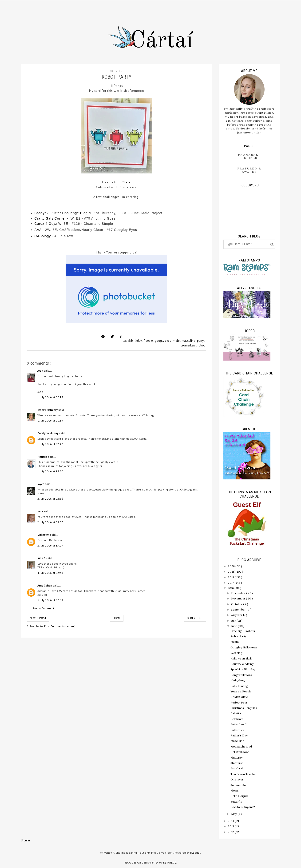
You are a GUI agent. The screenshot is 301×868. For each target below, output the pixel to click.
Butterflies (237, 730)
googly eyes (163, 341)
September (239, 609)
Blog (84, 213)
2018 (231, 577)
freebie (149, 341)
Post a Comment (43, 608)
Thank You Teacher (244, 774)
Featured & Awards (249, 170)
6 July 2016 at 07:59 (50, 600)
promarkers (188, 345)
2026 (232, 566)
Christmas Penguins (244, 708)
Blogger (195, 853)
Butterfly (236, 802)
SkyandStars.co (166, 863)
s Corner (59, 218)
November (239, 598)
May (234, 814)
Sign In (26, 840)
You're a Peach (241, 691)
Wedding (236, 653)
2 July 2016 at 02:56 (50, 499)
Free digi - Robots (243, 631)
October (237, 604)
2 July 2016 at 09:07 (50, 522)
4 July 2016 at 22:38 (50, 573)
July (234, 621)
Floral (234, 790)
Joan (41, 371)
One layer (237, 779)
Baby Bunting (239, 686)
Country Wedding (242, 664)
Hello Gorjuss (240, 796)
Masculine (237, 741)
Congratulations (241, 675)
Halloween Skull (241, 658)
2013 (231, 826)
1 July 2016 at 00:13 (50, 397)
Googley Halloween (244, 647)
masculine (189, 341)
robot (201, 345)
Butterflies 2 (239, 724)
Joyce (41, 484)
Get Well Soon (240, 752)
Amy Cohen (45, 585)
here (127, 182)
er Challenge (69, 213)
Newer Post (38, 618)
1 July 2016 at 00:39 (50, 420)
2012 (231, 832)
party (201, 341)
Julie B (42, 558)
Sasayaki (43, 213)
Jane (41, 511)
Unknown (44, 535)
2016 (231, 588)
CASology (43, 236)
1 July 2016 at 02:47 (50, 444)
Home (117, 618)
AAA (38, 230)
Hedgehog (238, 680)
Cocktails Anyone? (243, 807)
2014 (231, 821)
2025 (232, 572)
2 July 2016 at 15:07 (50, 545)
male (177, 341)
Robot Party (238, 636)
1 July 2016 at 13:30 (50, 471)
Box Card (237, 768)
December (239, 593)
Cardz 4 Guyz (46, 224)
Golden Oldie (239, 697)
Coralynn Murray (48, 433)
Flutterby (236, 757)
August (236, 615)
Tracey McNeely (48, 410)
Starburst (237, 763)
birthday (137, 341)
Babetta (236, 713)
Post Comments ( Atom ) (60, 626)
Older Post (195, 618)
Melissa (43, 457)
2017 (231, 583)
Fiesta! (235, 642)
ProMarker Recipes (249, 156)
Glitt (54, 213)
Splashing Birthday (243, 669)
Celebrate (237, 719)
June (234, 626)
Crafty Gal (43, 218)
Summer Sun (239, 785)
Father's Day (239, 735)
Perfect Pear (239, 702)
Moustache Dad (241, 746)
